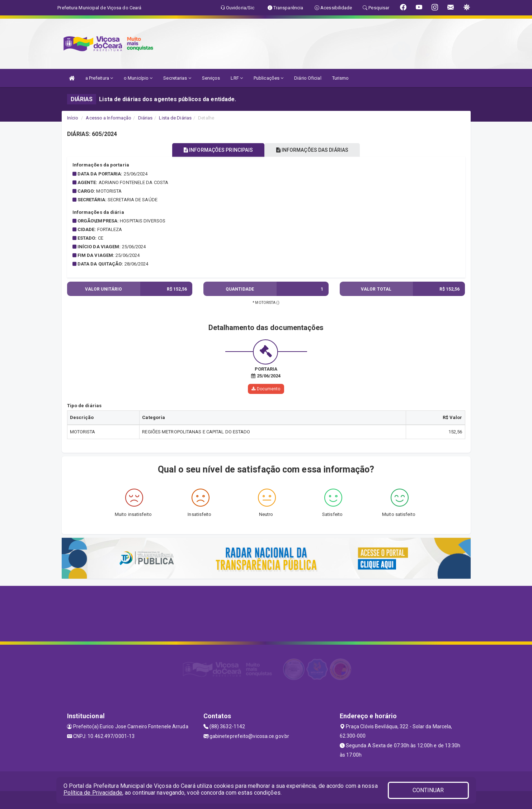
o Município (138, 78)
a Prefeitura (99, 78)
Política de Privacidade (93, 793)
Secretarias (177, 78)
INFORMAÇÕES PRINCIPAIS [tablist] (215, 150)
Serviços (211, 78)
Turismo (341, 78)
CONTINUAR (428, 790)
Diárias (145, 118)
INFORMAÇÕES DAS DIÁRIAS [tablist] (316, 150)
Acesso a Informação (109, 118)
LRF (237, 78)
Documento (266, 389)
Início (73, 118)
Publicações (269, 78)
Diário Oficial (308, 78)
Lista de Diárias (175, 118)
